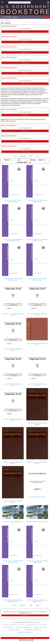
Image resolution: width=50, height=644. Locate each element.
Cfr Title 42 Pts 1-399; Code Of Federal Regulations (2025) (13, 601)
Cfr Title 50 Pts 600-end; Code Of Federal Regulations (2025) (37, 240)
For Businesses (15, 630)
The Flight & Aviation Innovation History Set (37, 522)
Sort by (33, 160)
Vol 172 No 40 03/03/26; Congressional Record (37, 314)
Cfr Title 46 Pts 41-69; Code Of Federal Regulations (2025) (13, 279)
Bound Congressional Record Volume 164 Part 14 (37, 344)
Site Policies (8, 627)
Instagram (25, 640)
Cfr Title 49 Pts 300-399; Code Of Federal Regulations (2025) (37, 201)
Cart (47, 17)
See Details (25, 615)
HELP (15, 17)
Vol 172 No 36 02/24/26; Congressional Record (13, 385)
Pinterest (30, 640)
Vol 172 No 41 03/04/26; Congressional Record (13, 350)
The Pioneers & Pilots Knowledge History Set (13, 522)
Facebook (20, 640)
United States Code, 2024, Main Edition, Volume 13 (37, 463)
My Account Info (41, 627)
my (6, 17)
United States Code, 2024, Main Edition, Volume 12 (13, 463)
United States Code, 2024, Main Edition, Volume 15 (37, 424)
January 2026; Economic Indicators (37, 497)
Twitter (23, 640)
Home (2, 20)
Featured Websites (25, 632)
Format (7, 160)
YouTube (28, 640)
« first (14, 156)
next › (31, 156)
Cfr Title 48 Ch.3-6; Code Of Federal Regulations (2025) (13, 201)
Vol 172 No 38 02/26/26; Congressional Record (13, 420)
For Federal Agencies (33, 630)
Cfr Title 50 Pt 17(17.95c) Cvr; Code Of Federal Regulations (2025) (13, 240)
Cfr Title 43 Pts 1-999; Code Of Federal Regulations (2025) (13, 562)
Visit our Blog (25, 638)
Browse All (8, 20)
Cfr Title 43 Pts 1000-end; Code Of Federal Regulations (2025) (37, 562)
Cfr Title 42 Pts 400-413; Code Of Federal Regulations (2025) (37, 601)
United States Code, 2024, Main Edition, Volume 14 (13, 502)
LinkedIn (32, 640)
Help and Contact (23, 627)
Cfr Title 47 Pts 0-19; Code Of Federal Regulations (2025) (37, 279)
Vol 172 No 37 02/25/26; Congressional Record (37, 385)
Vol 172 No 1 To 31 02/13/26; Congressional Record (13, 314)
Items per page (22, 162)
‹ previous (23, 156)
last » (38, 156)
